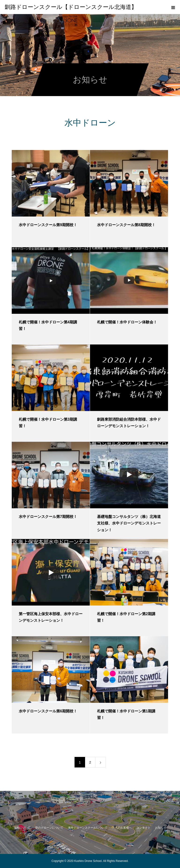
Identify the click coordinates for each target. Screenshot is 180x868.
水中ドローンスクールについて (88, 828)
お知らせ (161, 828)
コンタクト (143, 828)
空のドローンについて (49, 828)
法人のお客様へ (122, 828)
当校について (22, 828)
